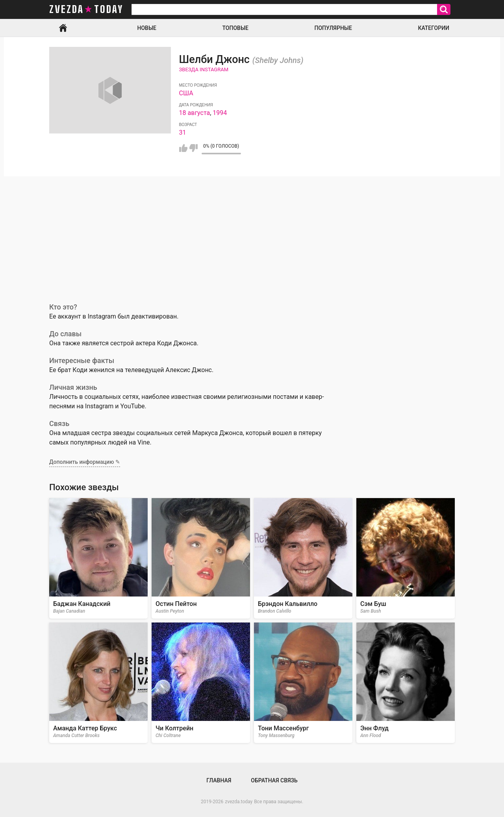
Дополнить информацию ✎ (85, 462)
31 (183, 132)
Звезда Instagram (204, 69)
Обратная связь (274, 780)
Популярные (333, 28)
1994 (220, 113)
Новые (147, 28)
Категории (434, 28)
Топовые (235, 28)
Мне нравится (183, 148)
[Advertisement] (252, 235)
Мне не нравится (194, 148)
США (186, 93)
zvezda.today (239, 802)
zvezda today (86, 9)
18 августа (195, 113)
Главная (63, 28)
